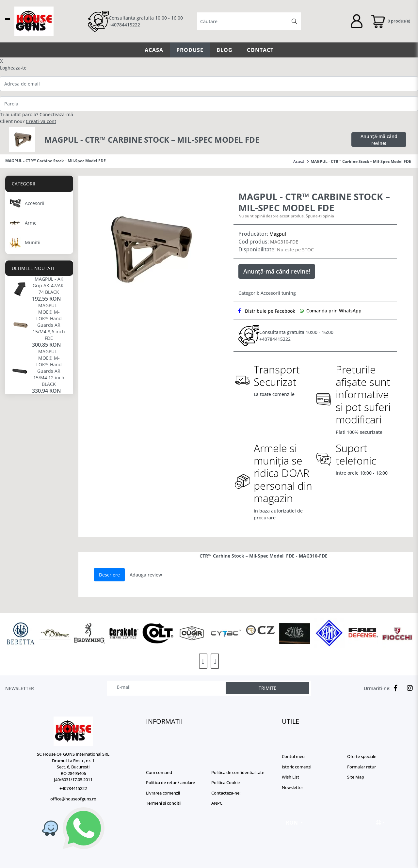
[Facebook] (394, 688)
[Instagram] (408, 688)
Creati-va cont (41, 121)
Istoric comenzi (297, 767)
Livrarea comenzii (163, 793)
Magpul (278, 234)
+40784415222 (124, 25)
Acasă (299, 161)
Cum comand (159, 772)
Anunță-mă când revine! (379, 140)
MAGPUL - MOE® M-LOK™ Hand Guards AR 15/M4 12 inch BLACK (49, 368)
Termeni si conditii (164, 803)
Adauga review (146, 575)
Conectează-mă (56, 114)
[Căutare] (294, 21)
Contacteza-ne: (226, 793)
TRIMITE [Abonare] (267, 688)
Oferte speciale (362, 756)
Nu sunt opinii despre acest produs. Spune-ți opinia (286, 216)
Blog (225, 50)
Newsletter (292, 787)
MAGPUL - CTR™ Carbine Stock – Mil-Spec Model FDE (361, 161)
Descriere (109, 575)
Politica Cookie (225, 782)
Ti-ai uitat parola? (19, 114)
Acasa (154, 50)
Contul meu (293, 756)
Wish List (290, 777)
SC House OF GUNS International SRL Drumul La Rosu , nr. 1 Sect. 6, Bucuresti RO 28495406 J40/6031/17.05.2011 (73, 767)
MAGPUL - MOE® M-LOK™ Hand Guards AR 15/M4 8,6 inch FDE (49, 322)
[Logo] (73, 731)
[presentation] (203, 661)
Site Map (356, 777)
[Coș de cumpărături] (390, 21)
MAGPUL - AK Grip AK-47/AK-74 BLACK (49, 285)
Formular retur (362, 767)
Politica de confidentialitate (238, 772)
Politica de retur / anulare (170, 782)
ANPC (217, 803)
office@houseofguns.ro (73, 799)
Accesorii (270, 293)
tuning (289, 293)
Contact (260, 50)
